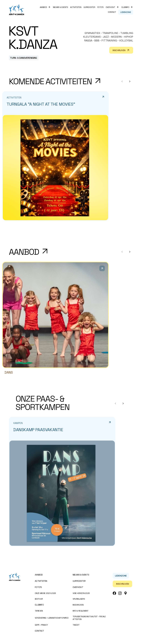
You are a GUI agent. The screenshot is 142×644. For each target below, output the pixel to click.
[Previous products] (122, 252)
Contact (112, 12)
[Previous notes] (122, 81)
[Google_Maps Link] (125, 593)
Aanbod (39, 575)
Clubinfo (39, 605)
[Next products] (130, 252)
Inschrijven (121, 50)
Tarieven (39, 611)
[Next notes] (130, 81)
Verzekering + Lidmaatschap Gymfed (52, 618)
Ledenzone (126, 12)
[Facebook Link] (114, 593)
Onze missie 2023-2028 (45, 593)
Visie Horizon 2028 (81, 593)
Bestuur (39, 599)
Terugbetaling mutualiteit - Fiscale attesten (89, 618)
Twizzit (76, 625)
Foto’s (100, 7)
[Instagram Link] (120, 593)
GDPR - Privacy (41, 625)
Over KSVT (78, 587)
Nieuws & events (61, 7)
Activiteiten (76, 7)
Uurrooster (89, 7)
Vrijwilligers (79, 599)
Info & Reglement (81, 611)
